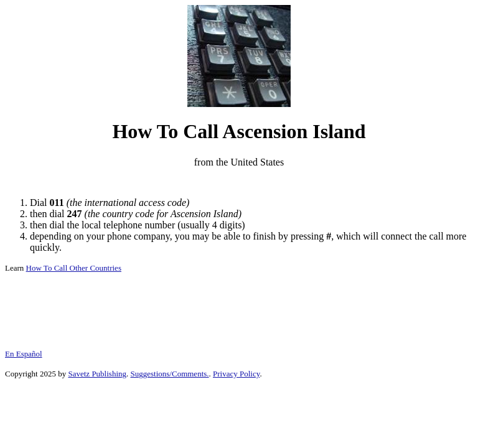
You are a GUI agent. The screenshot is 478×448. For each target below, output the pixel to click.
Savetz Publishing (97, 374)
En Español (24, 354)
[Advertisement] (239, 183)
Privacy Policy (236, 374)
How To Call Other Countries (74, 268)
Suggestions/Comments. (170, 374)
